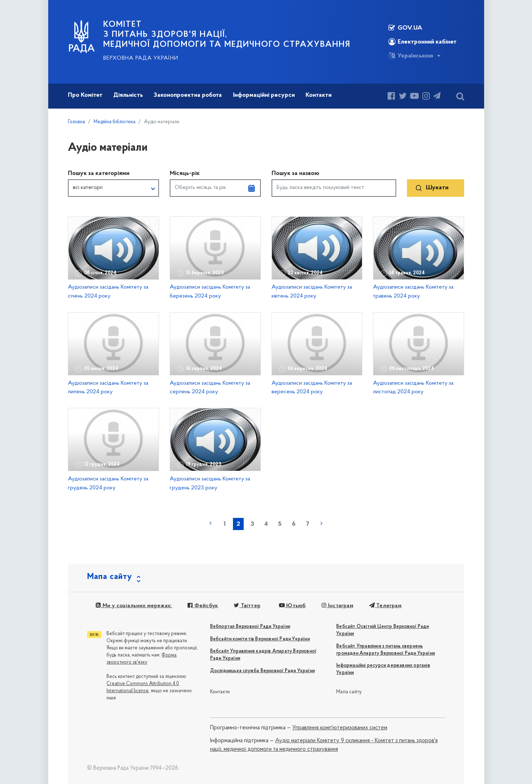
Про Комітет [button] (85, 95)
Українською (411, 56)
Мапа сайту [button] (110, 577)
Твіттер (247, 606)
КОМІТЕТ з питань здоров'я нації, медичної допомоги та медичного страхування (227, 35)
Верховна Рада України (141, 58)
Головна (76, 122)
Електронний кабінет (422, 42)
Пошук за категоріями (99, 173)
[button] (113, 188)
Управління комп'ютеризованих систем (340, 728)
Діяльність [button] (128, 95)
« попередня (210, 523)
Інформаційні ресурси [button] (264, 95)
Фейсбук (203, 606)
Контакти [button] (319, 95)
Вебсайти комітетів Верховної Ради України (260, 639)
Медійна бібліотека (115, 122)
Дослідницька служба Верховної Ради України (262, 671)
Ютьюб (292, 606)
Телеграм (385, 606)
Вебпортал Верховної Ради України (250, 627)
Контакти (220, 692)
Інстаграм (337, 606)
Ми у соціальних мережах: (134, 606)
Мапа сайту (349, 692)
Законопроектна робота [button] (188, 95)
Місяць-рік (185, 173)
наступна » (322, 523)
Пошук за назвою (295, 173)
